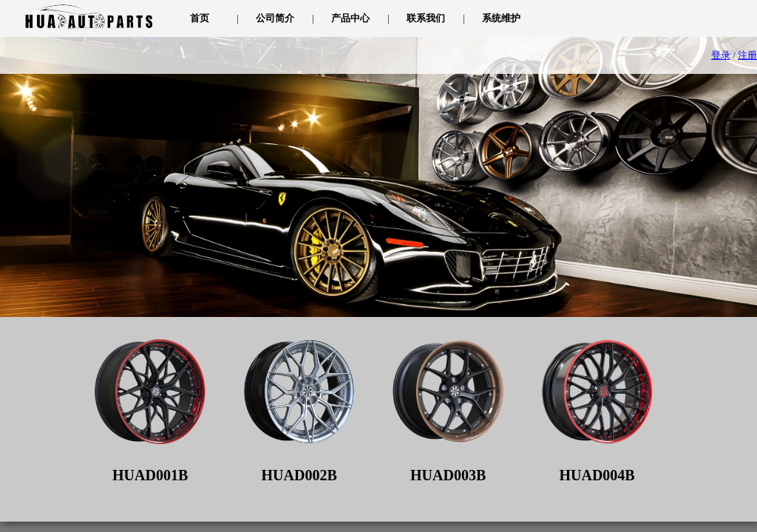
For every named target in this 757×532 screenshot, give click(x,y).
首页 (200, 18)
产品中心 (350, 18)
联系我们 (426, 18)
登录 (721, 55)
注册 (747, 55)
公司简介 (275, 18)
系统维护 (501, 18)
